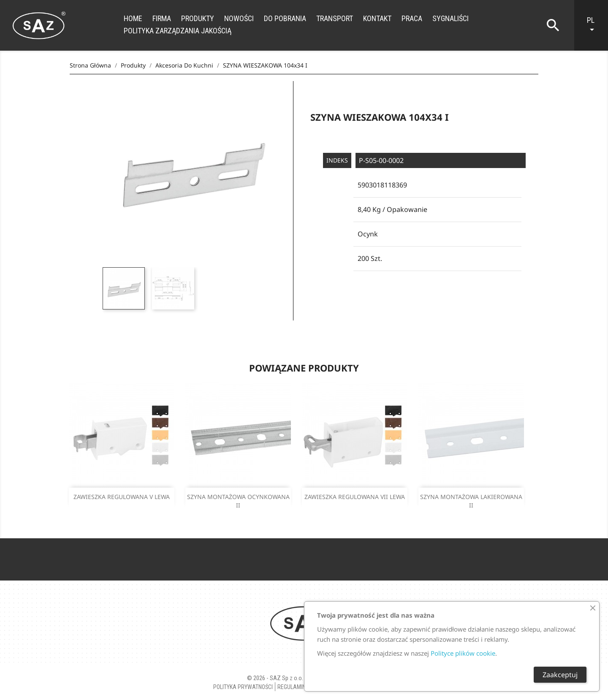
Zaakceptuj (560, 675)
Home (133, 18)
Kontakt (377, 18)
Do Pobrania (285, 18)
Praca (412, 18)
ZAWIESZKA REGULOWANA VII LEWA (355, 497)
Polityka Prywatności (243, 687)
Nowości (239, 18)
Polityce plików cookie (463, 653)
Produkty (198, 18)
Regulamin (292, 687)
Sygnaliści (451, 18)
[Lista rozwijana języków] (595, 25)
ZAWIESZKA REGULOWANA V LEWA (122, 497)
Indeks (337, 160)
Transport (335, 18)
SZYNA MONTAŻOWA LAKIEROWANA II (471, 501)
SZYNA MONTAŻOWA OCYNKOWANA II (238, 501)
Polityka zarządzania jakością (178, 31)
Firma (162, 18)
